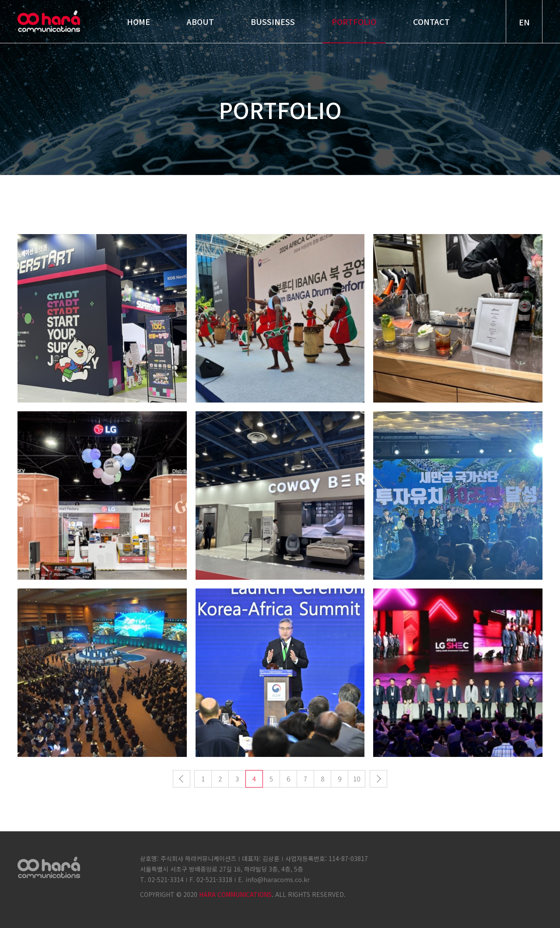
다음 (378, 779)
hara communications (49, 21)
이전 (182, 779)
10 (357, 779)
